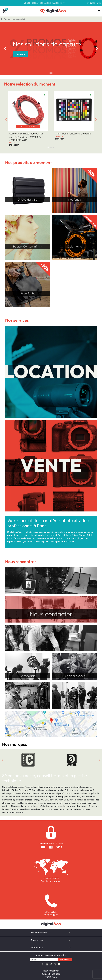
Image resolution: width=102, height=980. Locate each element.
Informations (37, 948)
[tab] (49, 73)
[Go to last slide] (5, 48)
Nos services (37, 940)
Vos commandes (39, 932)
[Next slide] (97, 48)
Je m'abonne (65, 960)
